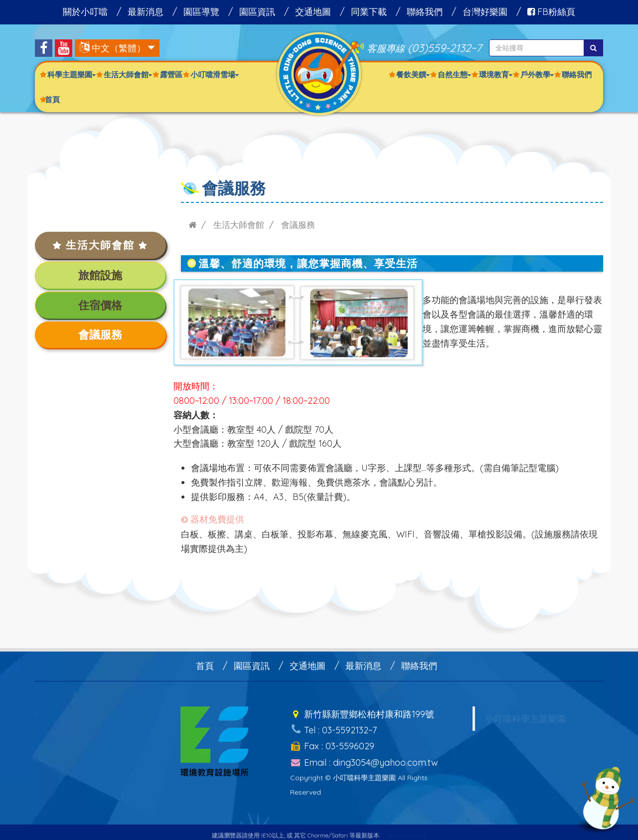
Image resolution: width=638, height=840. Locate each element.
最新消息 (146, 12)
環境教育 (496, 75)
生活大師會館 (128, 75)
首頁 (52, 99)
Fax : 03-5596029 (332, 742)
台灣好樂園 (485, 12)
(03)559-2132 (439, 48)
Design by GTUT (407, 829)
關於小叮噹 (85, 12)
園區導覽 (201, 12)
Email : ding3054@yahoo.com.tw (364, 756)
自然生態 (454, 75)
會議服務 (100, 335)
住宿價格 (100, 305)
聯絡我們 (425, 12)
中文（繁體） (119, 48)
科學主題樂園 (72, 75)
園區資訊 (257, 12)
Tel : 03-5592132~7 (333, 728)
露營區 (171, 75)
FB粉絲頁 (551, 12)
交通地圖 (313, 12)
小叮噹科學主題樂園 (525, 718)
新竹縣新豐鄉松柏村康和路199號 (362, 713)
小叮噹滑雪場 (215, 75)
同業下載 (369, 12)
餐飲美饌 (413, 75)
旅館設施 (100, 275)
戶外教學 (537, 75)
